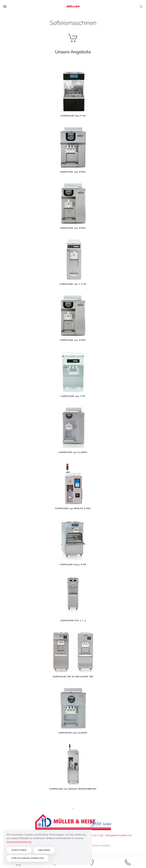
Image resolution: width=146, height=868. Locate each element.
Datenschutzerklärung (19, 842)
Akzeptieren (19, 850)
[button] (5, 6)
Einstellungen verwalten (28, 858)
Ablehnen (44, 850)
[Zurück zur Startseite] (73, 6)
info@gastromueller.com (118, 835)
